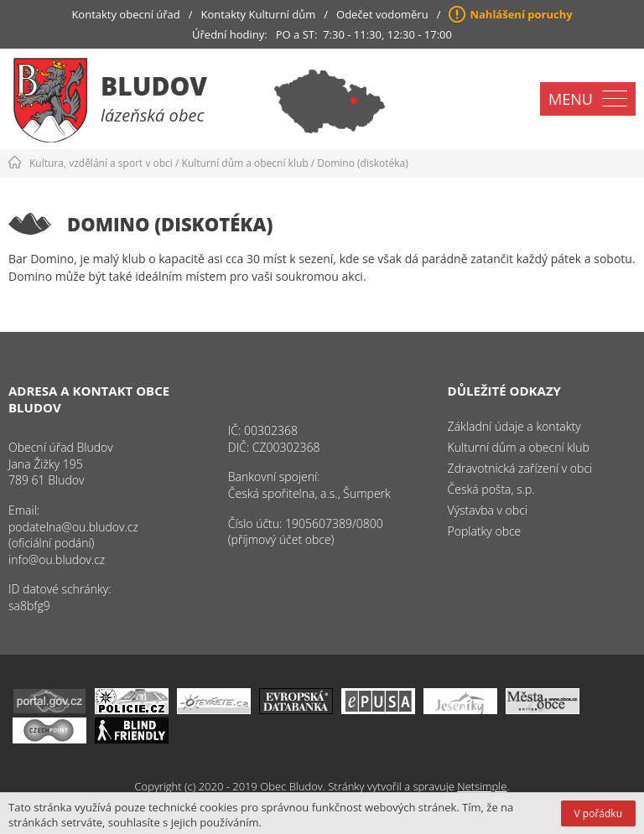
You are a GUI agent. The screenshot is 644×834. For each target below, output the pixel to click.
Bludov (154, 86)
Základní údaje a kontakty (514, 426)
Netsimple (482, 786)
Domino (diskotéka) (362, 163)
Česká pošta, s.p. (491, 489)
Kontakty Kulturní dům (259, 14)
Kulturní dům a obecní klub (245, 163)
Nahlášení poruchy (521, 14)
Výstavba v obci (488, 510)
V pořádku (598, 813)
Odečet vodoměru (382, 14)
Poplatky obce (485, 531)
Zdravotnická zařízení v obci (520, 468)
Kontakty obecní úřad (125, 14)
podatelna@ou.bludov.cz (73, 527)
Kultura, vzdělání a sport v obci (101, 163)
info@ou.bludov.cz (57, 559)
